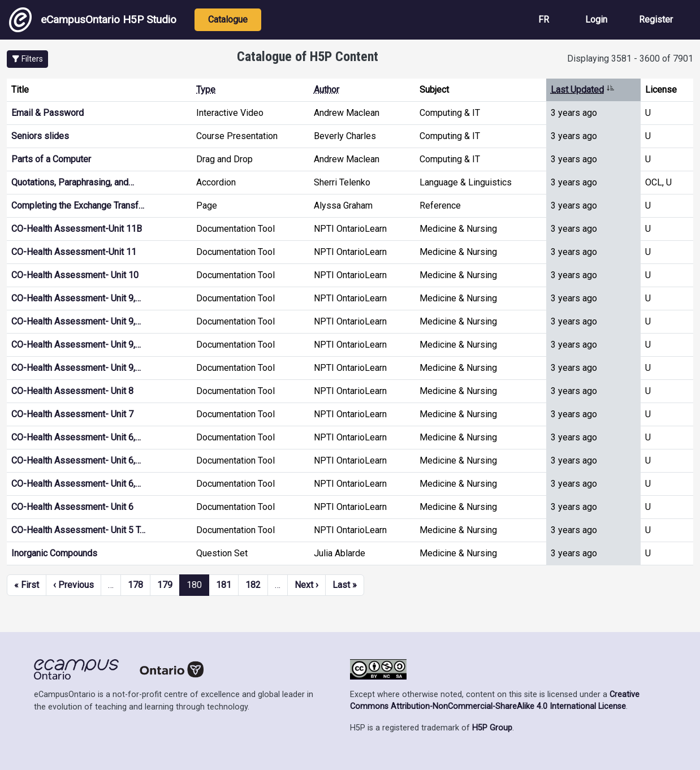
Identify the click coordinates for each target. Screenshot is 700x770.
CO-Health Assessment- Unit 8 (72, 391)
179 (165, 585)
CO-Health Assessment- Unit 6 (72, 507)
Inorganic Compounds (54, 553)
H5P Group (492, 728)
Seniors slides (40, 136)
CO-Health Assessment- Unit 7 (72, 414)
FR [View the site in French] (544, 20)
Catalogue (228, 20)
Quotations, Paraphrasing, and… (73, 182)
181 (224, 585)
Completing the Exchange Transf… (78, 206)
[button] (27, 59)
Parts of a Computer (51, 159)
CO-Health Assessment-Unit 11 (74, 252)
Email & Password (47, 113)
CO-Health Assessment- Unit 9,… (76, 298)
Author (327, 90)
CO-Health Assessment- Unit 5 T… (78, 530)
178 (135, 585)
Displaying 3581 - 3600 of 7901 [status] (630, 59)
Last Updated (583, 90)
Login (596, 20)
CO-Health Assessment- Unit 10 (75, 275)
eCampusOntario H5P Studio (93, 20)
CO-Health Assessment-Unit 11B (77, 229)
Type (206, 90)
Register (656, 20)
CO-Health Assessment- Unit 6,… (76, 437)
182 (253, 585)
